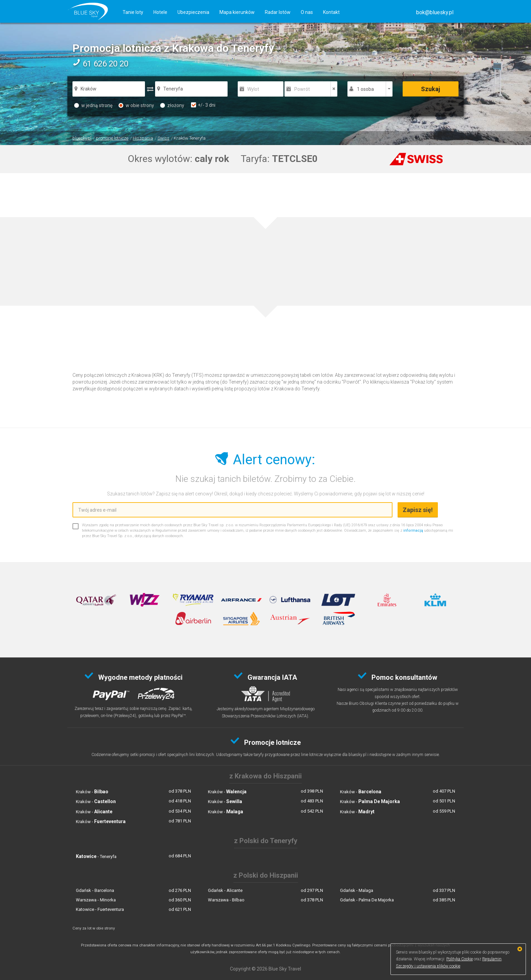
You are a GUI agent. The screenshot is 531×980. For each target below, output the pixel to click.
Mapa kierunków (237, 12)
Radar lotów (278, 12)
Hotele (160, 12)
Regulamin (492, 959)
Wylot (253, 89)
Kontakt (331, 12)
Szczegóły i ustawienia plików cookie (428, 966)
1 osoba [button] (365, 89)
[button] (435, 12)
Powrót (302, 89)
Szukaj (431, 89)
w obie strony (136, 105)
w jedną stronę (93, 105)
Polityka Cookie (460, 959)
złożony (172, 105)
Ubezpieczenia (193, 12)
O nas (307, 12)
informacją (413, 530)
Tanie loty (133, 12)
